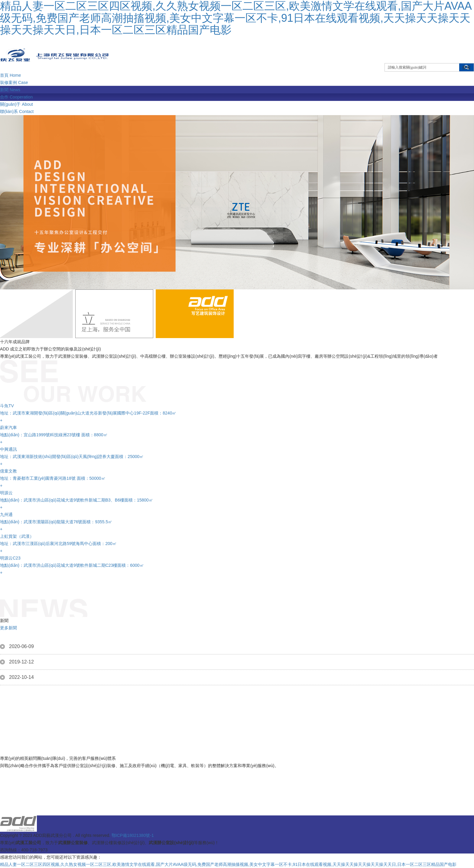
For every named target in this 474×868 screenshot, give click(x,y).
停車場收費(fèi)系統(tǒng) (211, 803)
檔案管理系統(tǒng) (128, 803)
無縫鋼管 (389, 803)
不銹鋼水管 (88, 803)
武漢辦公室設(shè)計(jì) (290, 796)
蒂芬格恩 (247, 796)
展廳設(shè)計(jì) (354, 803)
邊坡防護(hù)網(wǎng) (346, 796)
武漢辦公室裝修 (20, 788)
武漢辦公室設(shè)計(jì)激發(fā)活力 (175, 788)
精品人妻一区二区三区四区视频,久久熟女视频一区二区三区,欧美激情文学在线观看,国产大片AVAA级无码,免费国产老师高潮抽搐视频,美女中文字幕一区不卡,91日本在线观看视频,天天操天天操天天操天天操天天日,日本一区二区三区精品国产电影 (228, 864)
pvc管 (322, 803)
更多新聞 (8, 628)
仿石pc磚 (58, 803)
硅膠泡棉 (166, 803)
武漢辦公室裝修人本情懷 (390, 788)
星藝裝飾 (299, 803)
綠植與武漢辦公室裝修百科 (100, 788)
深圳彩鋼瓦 (29, 803)
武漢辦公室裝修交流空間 (248, 788)
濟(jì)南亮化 (390, 796)
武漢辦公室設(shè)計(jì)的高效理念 (319, 788)
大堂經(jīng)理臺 (427, 796)
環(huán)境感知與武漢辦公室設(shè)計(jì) (56, 796)
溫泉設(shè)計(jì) (264, 803)
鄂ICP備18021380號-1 (133, 835)
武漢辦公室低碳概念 (209, 796)
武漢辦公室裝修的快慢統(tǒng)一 (144, 796)
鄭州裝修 (54, 788)
